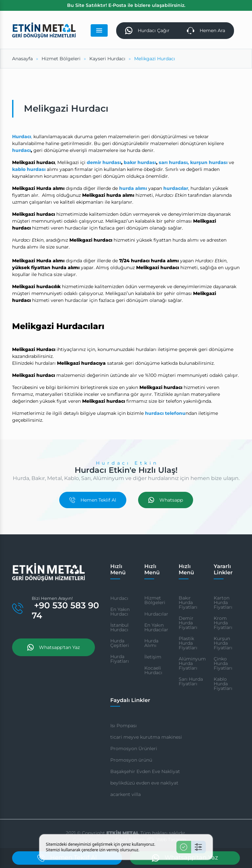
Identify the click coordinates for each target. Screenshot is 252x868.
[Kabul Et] (184, 847)
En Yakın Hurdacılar (156, 627)
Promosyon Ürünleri (134, 748)
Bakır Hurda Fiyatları (188, 602)
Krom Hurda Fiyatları (223, 623)
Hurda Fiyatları (120, 659)
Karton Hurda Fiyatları (223, 602)
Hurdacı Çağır (147, 31)
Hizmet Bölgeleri (155, 600)
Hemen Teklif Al (93, 500)
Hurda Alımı (151, 643)
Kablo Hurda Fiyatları (223, 684)
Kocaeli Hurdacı (153, 670)
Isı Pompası (124, 726)
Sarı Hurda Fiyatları (191, 681)
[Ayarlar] (198, 847)
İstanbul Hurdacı (119, 627)
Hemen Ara (206, 31)
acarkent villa (126, 794)
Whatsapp (166, 500)
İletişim (153, 657)
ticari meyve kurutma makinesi (146, 737)
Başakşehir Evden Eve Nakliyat (145, 771)
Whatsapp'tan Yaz (54, 647)
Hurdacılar (156, 614)
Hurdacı (119, 598)
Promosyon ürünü (131, 760)
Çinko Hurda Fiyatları (223, 663)
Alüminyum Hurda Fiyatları (192, 663)
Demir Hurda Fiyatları (188, 623)
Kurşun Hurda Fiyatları (223, 643)
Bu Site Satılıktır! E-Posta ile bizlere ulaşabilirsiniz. (126, 5)
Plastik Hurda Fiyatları (188, 643)
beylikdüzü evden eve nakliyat (144, 783)
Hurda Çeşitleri (120, 643)
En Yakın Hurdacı (120, 612)
